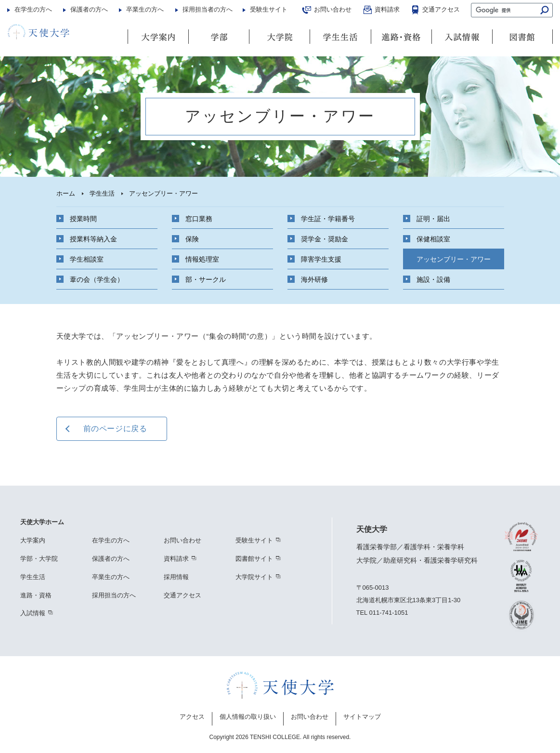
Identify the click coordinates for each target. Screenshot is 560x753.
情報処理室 (202, 257)
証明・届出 (433, 216)
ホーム (66, 193)
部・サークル (206, 277)
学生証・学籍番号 (328, 216)
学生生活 (102, 193)
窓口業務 (199, 216)
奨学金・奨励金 (325, 237)
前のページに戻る (115, 429)
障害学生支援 (321, 257)
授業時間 (83, 216)
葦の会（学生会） (97, 277)
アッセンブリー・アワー (454, 257)
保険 (192, 237)
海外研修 (314, 277)
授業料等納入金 (93, 237)
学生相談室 (87, 257)
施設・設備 (433, 277)
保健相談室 (433, 237)
